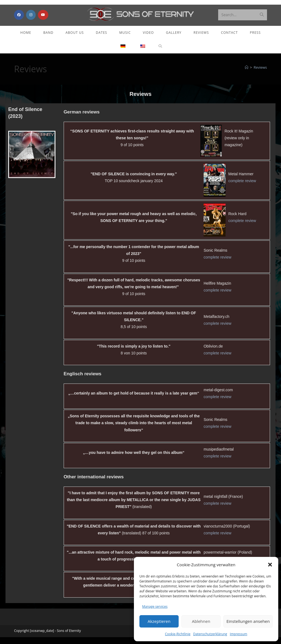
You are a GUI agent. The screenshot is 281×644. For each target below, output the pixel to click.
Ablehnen (201, 621)
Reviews (260, 74)
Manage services (155, 606)
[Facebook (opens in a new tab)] (19, 19)
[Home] (247, 74)
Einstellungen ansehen (248, 621)
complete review (242, 188)
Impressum (239, 634)
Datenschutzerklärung (210, 634)
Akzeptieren (159, 621)
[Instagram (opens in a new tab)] (31, 19)
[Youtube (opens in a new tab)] (43, 19)
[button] (270, 565)
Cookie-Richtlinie (178, 634)
